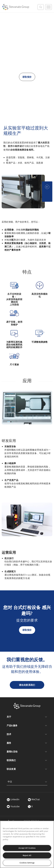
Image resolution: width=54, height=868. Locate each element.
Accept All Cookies (27, 848)
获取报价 (27, 77)
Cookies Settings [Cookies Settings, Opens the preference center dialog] (27, 863)
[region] (27, 844)
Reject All (27, 855)
